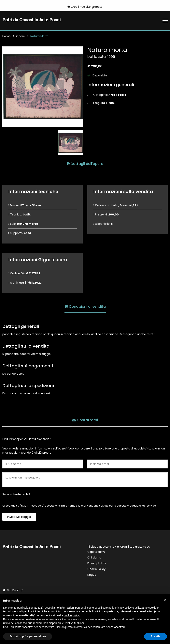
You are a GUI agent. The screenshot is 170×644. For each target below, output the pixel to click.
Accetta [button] (156, 636)
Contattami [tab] (85, 420)
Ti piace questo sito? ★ (119, 549)
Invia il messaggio (19, 517)
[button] (165, 600)
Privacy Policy (97, 563)
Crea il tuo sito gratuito (85, 7)
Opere (21, 36)
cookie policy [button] (72, 615)
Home (7, 36)
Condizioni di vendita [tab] (85, 306)
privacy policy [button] (123, 608)
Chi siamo (94, 558)
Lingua (92, 575)
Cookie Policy (96, 569)
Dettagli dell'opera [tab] (85, 164)
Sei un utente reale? (16, 495)
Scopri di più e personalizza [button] (28, 636)
